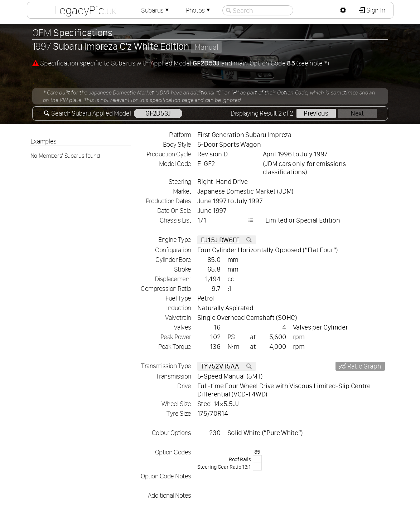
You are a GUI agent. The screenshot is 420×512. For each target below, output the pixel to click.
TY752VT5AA (227, 366)
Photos (199, 10)
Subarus (156, 10)
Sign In (375, 10)
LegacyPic (85, 10)
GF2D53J (158, 113)
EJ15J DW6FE (227, 240)
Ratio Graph (363, 366)
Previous (316, 113)
